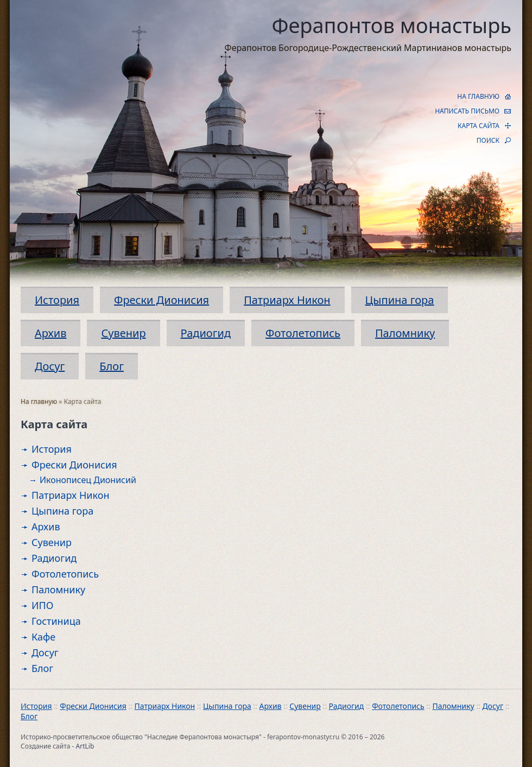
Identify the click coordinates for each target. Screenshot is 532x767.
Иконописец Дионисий (88, 480)
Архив (50, 333)
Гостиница (56, 621)
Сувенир (123, 333)
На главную (39, 401)
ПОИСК (488, 140)
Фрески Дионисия (161, 300)
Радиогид (206, 333)
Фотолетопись (303, 333)
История (57, 300)
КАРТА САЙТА (479, 126)
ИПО (43, 605)
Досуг (50, 366)
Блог (112, 366)
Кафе (43, 637)
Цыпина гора (400, 300)
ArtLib (85, 746)
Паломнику (405, 333)
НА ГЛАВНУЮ (478, 96)
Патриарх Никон (287, 300)
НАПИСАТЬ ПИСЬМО (467, 111)
